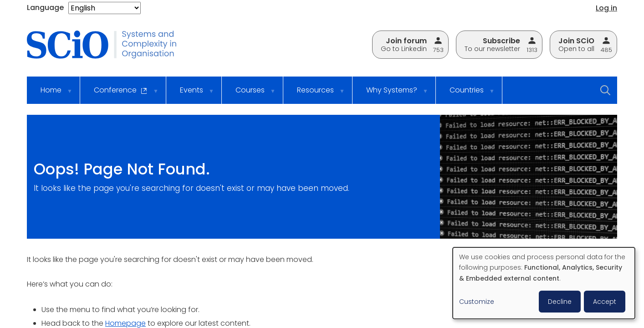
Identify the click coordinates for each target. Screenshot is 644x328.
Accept (605, 302)
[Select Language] (105, 8)
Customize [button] (477, 302)
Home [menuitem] (51, 94)
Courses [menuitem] (250, 94)
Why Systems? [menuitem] (391, 94)
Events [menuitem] (191, 94)
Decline (560, 302)
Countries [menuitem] (466, 94)
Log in (606, 8)
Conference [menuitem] (120, 94)
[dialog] (544, 283)
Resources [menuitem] (315, 94)
